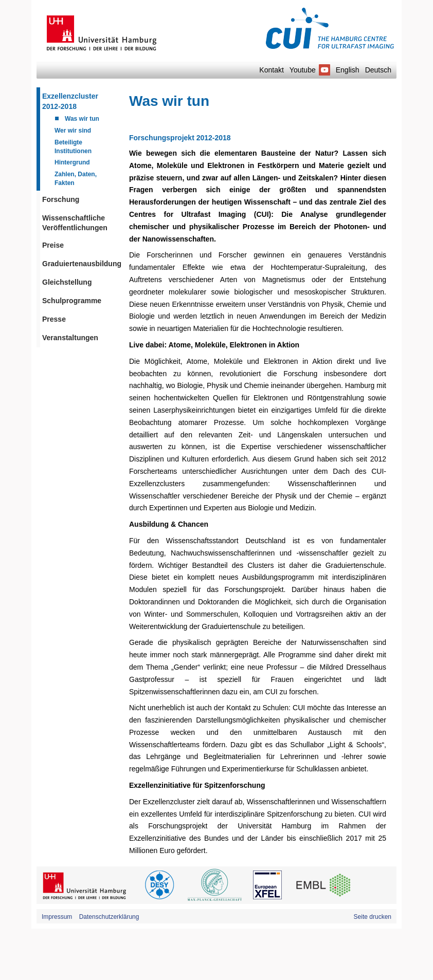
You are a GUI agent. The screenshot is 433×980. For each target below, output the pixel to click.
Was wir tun (82, 119)
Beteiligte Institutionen (73, 147)
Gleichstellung (67, 282)
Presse (54, 319)
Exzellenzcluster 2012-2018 (70, 101)
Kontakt (271, 70)
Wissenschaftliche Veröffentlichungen (75, 223)
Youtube (310, 70)
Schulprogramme (72, 301)
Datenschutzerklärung (109, 917)
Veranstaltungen (70, 338)
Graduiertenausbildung (80, 264)
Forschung (61, 199)
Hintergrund (72, 162)
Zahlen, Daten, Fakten (76, 179)
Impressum (57, 917)
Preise (53, 245)
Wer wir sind (73, 131)
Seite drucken (373, 917)
